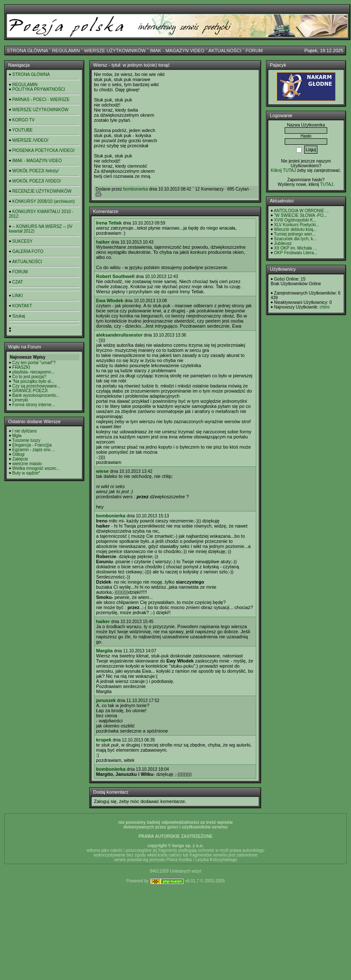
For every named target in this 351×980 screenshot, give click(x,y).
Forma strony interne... (34, 405)
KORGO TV (24, 120)
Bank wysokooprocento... (36, 395)
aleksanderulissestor (119, 335)
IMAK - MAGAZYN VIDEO (177, 51)
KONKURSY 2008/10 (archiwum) (44, 201)
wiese (102, 471)
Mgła (17, 436)
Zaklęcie (20, 459)
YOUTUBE (23, 130)
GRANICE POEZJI (30, 391)
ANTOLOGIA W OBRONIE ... (301, 211)
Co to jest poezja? (29, 377)
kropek (104, 740)
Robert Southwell (115, 276)
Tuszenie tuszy (26, 440)
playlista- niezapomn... (34, 372)
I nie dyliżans (25, 431)
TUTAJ (326, 184)
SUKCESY (23, 241)
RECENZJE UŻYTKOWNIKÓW (42, 191)
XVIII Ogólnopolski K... (295, 220)
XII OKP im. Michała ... (295, 248)
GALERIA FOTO (28, 251)
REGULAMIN (66, 51)
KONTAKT (22, 306)
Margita (104, 651)
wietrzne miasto (27, 464)
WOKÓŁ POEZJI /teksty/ (35, 171)
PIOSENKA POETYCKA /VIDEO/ (44, 150)
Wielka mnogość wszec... (36, 468)
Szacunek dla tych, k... (295, 239)
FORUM (254, 51)
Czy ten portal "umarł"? (34, 363)
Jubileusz (283, 243)
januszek (106, 700)
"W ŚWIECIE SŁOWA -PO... (301, 215)
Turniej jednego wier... (295, 234)
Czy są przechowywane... (36, 386)
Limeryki (20, 400)
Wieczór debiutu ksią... (296, 229)
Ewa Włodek (110, 300)
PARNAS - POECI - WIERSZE (41, 100)
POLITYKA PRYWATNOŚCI (39, 89)
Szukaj (19, 316)
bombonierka (136, 189)
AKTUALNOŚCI (225, 51)
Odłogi (18, 454)
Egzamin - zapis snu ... (34, 450)
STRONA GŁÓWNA (27, 51)
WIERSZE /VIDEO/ (30, 140)
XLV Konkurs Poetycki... (297, 225)
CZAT (18, 282)
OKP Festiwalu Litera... (296, 253)
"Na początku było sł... (33, 381)
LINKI (18, 296)
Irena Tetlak (109, 223)
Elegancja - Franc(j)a (32, 445)
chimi (324, 307)
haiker (103, 242)
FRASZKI (21, 367)
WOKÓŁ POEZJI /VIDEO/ (37, 181)
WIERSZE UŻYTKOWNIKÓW (115, 51)
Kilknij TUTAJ (283, 170)
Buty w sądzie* (26, 473)
